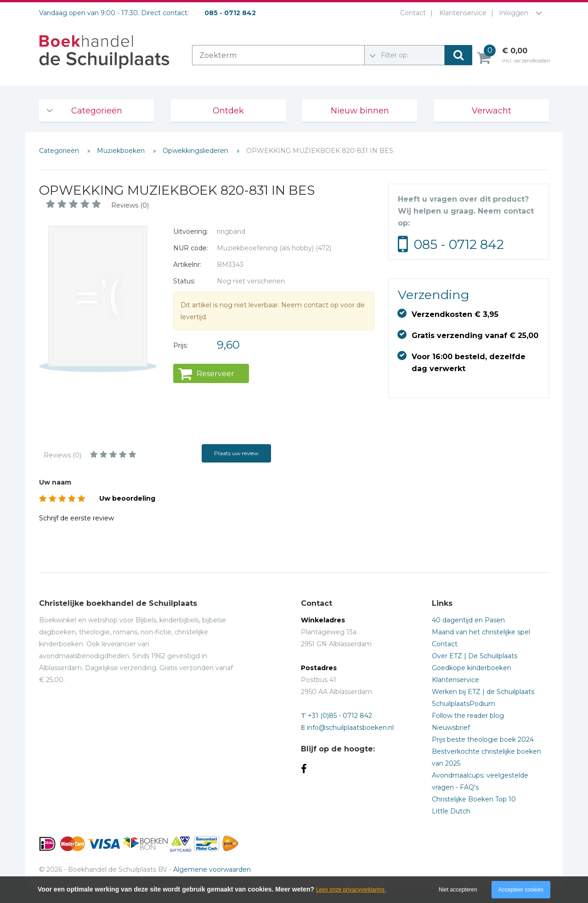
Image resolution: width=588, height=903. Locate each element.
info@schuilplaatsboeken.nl (350, 728)
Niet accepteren (458, 890)
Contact (411, 13)
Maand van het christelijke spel (481, 632)
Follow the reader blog (468, 716)
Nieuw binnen (360, 111)
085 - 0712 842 (459, 244)
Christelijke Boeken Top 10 (474, 799)
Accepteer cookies (521, 890)
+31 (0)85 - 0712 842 (340, 716)
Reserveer (215, 374)
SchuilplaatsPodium (464, 704)
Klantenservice (461, 13)
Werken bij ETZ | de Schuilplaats (483, 692)
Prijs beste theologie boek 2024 (483, 739)
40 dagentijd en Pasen (468, 620)
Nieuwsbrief (451, 728)
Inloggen (514, 13)
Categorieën (97, 111)
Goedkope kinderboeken (472, 668)
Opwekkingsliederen (196, 151)
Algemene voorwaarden (212, 869)
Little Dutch (451, 811)
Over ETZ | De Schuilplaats (475, 656)
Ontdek (228, 111)
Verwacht (492, 111)
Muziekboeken (122, 151)
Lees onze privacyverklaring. (351, 890)
